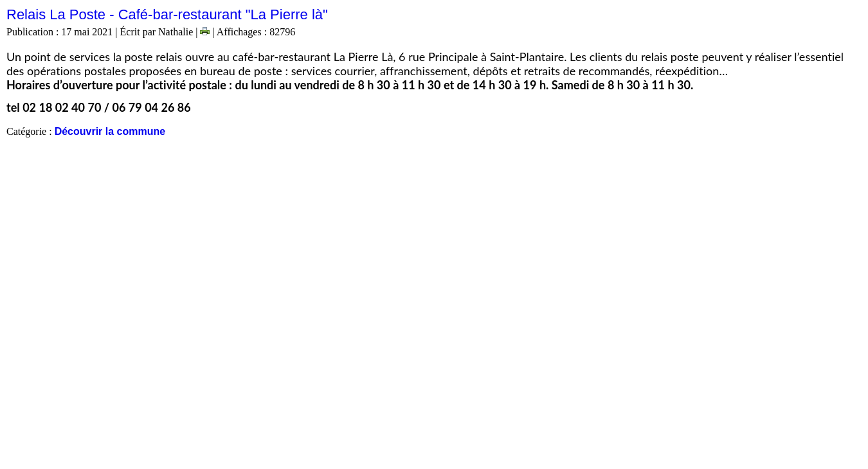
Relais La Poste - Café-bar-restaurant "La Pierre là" (167, 14)
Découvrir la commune (110, 131)
